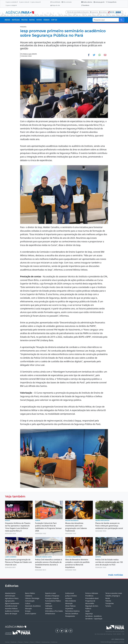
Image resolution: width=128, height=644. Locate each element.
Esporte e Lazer (51, 593)
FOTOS (39, 20)
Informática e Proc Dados (54, 611)
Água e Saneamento (12, 603)
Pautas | (21, 642)
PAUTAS (24, 20)
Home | (8, 642)
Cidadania (29, 596)
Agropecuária (10, 601)
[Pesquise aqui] (121, 20)
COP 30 (54, 20)
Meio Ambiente (71, 601)
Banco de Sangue (11, 614)
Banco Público (30, 593)
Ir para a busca (35, 2)
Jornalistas (103, 12)
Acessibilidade (55, 2)
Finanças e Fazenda (52, 598)
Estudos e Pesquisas (52, 596)
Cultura (28, 603)
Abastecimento (10, 593)
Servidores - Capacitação (94, 619)
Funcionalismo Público (53, 601)
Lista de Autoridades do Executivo (78, 12)
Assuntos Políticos (11, 608)
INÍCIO (7, 20)
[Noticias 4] (66, 485)
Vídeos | (38, 642)
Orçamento (69, 608)
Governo (48, 603)
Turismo (108, 606)
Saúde (87, 611)
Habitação (49, 606)
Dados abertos (87, 2)
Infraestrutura (50, 614)
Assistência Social (11, 606)
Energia (28, 611)
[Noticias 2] (62, 485)
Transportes (110, 603)
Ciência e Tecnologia (32, 598)
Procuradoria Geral (92, 598)
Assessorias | (46, 642)
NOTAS (32, 20)
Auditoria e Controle (12, 611)
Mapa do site (55, 5)
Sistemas (54, 642)
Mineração (69, 603)
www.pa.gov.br (99, 2)
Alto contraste (67, 2)
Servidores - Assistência (93, 616)
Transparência (111, 2)
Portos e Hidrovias (92, 593)
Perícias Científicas (72, 614)
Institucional (70, 593)
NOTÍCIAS (16, 20)
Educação (28, 608)
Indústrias (49, 608)
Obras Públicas (70, 606)
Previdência (89, 596)
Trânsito (108, 601)
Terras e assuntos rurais (114, 593)
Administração (10, 596)
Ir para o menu (24, 2)
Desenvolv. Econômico (33, 606)
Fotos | (33, 642)
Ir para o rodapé (11, 5)
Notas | (27, 642)
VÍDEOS (46, 20)
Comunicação (30, 601)
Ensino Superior (31, 614)
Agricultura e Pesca (12, 598)
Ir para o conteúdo (12, 2)
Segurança (89, 614)
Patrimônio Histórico (72, 611)
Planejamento (70, 616)
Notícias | (14, 642)
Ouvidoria (85, 5)
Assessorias (94, 12)
